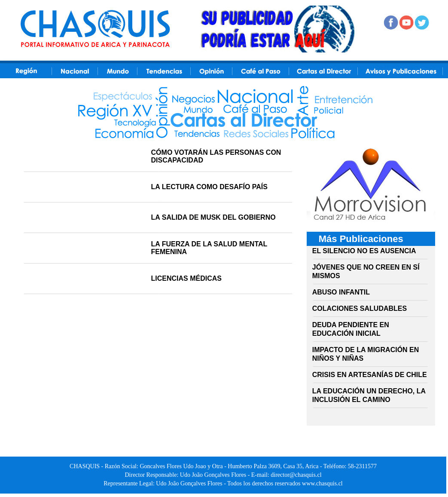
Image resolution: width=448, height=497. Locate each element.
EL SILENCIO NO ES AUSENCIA (364, 251)
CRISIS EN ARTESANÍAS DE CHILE (370, 375)
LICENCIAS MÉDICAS (186, 278)
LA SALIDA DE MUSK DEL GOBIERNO (213, 217)
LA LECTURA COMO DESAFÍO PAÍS (209, 187)
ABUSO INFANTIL (341, 292)
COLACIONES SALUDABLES (360, 308)
